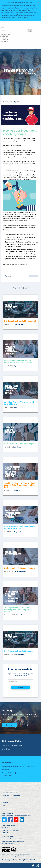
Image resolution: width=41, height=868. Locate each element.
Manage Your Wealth (12, 799)
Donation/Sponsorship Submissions (12, 841)
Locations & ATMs (6, 34)
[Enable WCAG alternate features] (36, 865)
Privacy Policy (24, 860)
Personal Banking (11, 792)
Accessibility (6, 860)
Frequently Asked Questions (10, 830)
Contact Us (5, 832)
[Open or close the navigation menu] (38, 45)
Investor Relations (7, 844)
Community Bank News (9, 825)
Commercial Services (12, 796)
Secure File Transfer (8, 837)
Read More (10, 725)
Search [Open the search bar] (2, 27)
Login (2, 41)
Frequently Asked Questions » (13, 773)
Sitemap (15, 860)
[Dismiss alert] (39, 2)
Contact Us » (6, 775)
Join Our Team (4, 36)
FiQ (5, 806)
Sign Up (6, 41)
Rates (6, 802)
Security (33, 860)
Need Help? (3, 38)
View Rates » (6, 749)
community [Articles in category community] (33, 276)
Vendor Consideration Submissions (12, 839)
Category (8, 276)
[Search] (30, 31)
